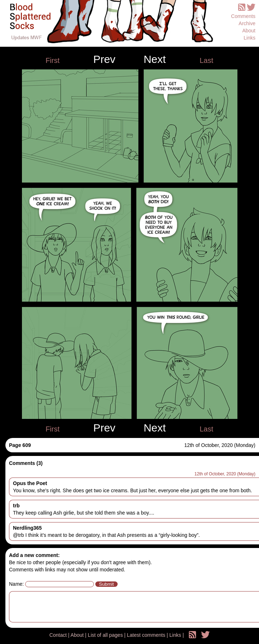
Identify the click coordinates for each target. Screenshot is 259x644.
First (53, 60)
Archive (247, 23)
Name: (16, 584)
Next (155, 59)
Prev (104, 59)
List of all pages (106, 635)
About (249, 31)
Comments (243, 16)
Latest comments (147, 635)
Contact (59, 635)
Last (206, 60)
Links (249, 38)
